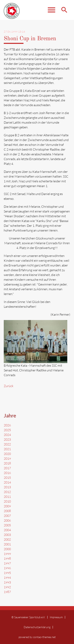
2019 (7, 458)
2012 (7, 492)
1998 (7, 558)
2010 (7, 501)
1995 (7, 573)
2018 (7, 463)
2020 (7, 454)
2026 (7, 425)
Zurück (9, 386)
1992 (7, 587)
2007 (7, 516)
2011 (7, 497)
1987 (7, 592)
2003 (7, 535)
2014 (7, 482)
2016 (7, 473)
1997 (7, 563)
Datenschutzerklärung (37, 627)
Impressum (56, 617)
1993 (7, 582)
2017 (7, 468)
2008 (7, 511)
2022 (7, 444)
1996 (7, 568)
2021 (7, 449)
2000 (7, 549)
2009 (7, 506)
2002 (7, 539)
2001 (7, 544)
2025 (7, 430)
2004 (7, 530)
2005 (7, 525)
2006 (7, 520)
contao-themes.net (44, 637)
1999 (7, 554)
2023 (7, 439)
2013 (7, 487)
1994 (7, 578)
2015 (7, 478)
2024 (7, 435)
